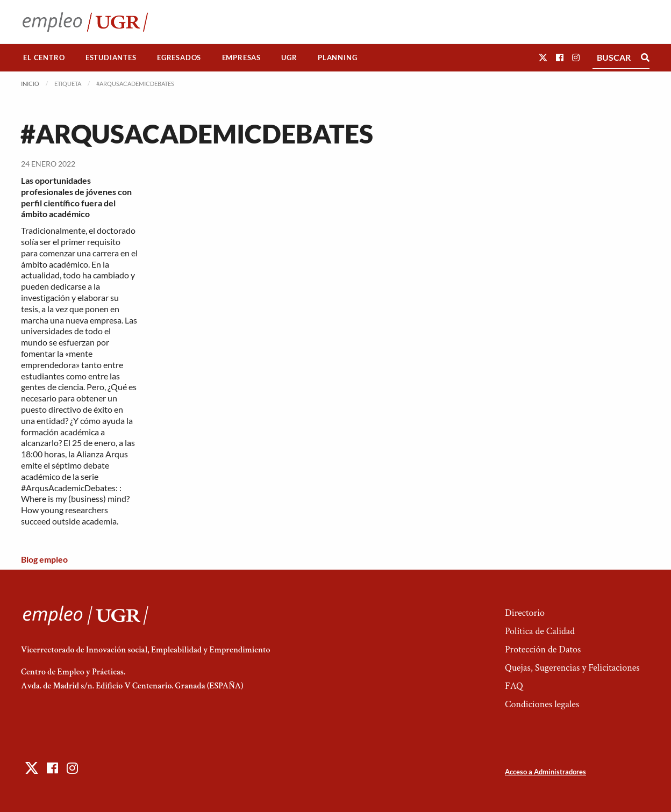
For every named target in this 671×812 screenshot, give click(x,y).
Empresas (241, 58)
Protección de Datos (543, 649)
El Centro (44, 58)
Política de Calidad (540, 631)
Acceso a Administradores (545, 772)
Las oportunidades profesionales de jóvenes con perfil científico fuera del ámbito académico (76, 197)
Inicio (30, 84)
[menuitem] (44, 58)
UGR (289, 58)
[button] (543, 57)
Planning (337, 58)
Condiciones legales (542, 704)
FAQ (514, 686)
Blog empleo (44, 559)
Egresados (179, 58)
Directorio (525, 613)
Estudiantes (111, 58)
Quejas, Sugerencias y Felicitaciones (572, 668)
